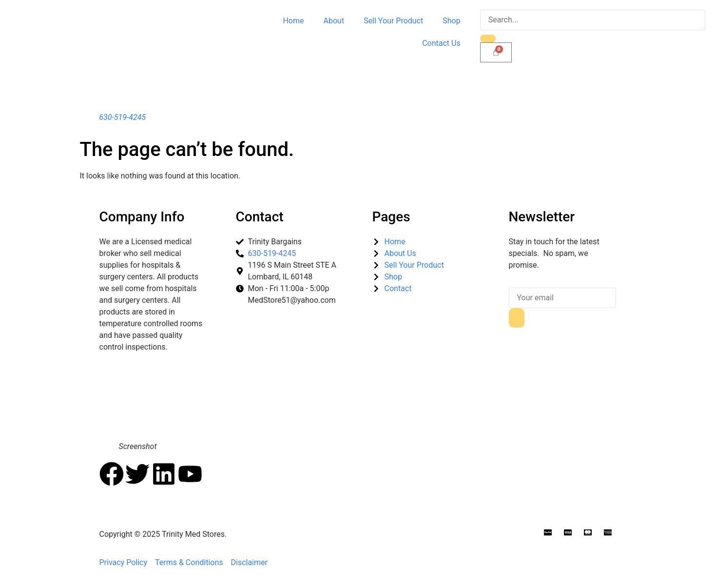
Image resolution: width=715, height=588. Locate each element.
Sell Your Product (393, 21)
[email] (562, 298)
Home (293, 21)
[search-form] (593, 20)
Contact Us (441, 43)
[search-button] (488, 39)
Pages (391, 217)
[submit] (517, 318)
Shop (451, 21)
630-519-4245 (122, 117)
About (334, 21)
